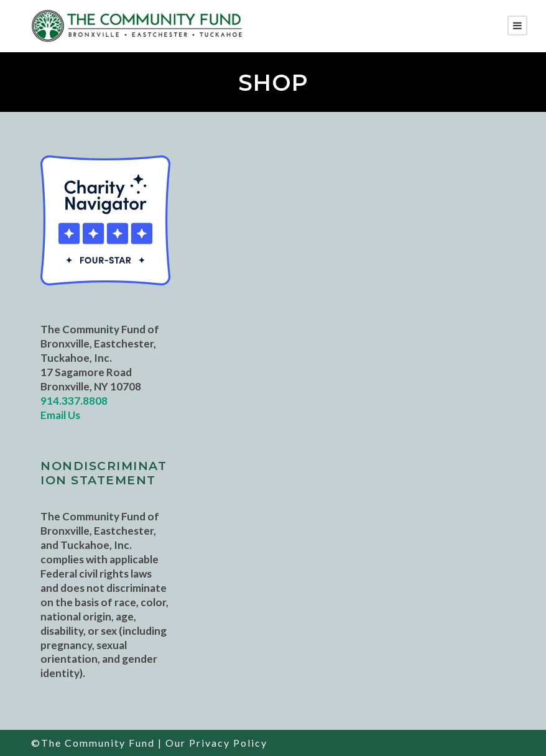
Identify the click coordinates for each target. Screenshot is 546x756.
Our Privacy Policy (216, 743)
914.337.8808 (74, 401)
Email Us (60, 415)
